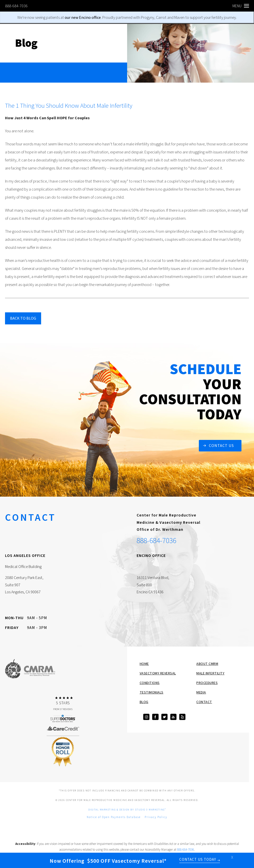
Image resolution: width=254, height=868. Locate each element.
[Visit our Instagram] (146, 717)
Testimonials (152, 692)
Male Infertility (210, 673)
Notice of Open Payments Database (114, 817)
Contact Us (221, 446)
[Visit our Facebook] (155, 717)
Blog (144, 702)
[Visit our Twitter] (164, 717)
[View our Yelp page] (182, 717)
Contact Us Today (198, 860)
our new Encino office (83, 18)
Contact (204, 702)
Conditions (150, 683)
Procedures (207, 683)
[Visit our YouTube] (173, 717)
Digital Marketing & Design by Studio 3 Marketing (127, 810)
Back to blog (23, 318)
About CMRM (207, 664)
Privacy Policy (156, 817)
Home (144, 664)
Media (201, 692)
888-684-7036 (16, 6)
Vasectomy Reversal (158, 673)
